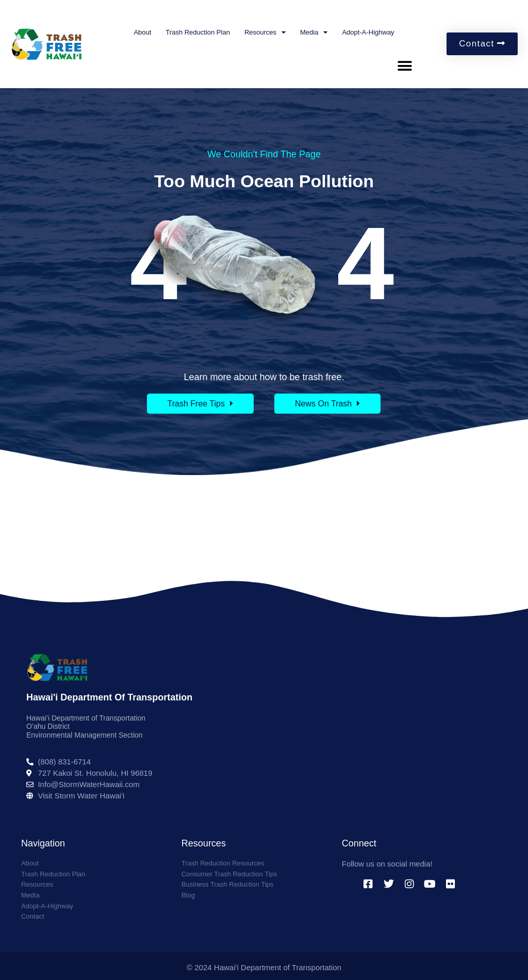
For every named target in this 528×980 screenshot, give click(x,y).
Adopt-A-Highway (368, 32)
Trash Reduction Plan (198, 32)
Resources (265, 32)
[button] (405, 66)
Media (314, 32)
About (142, 32)
